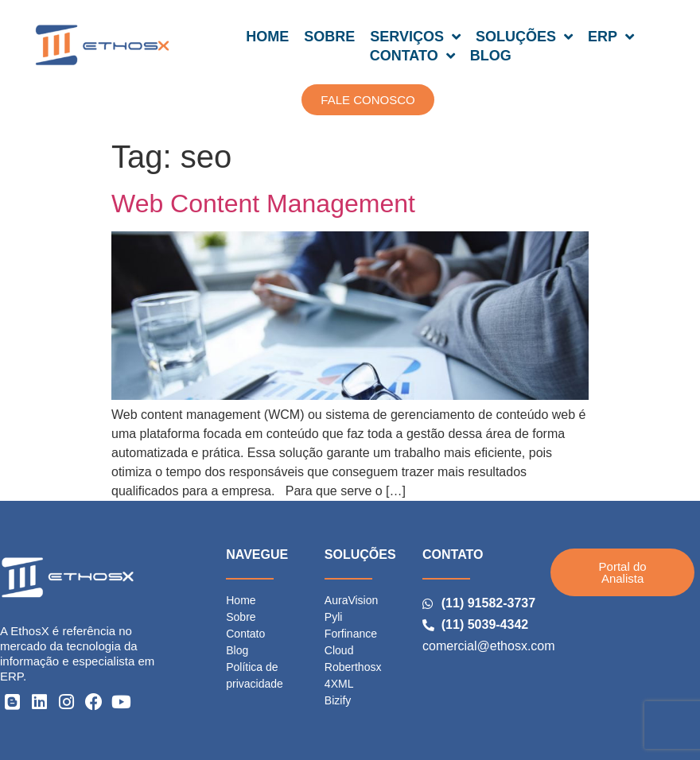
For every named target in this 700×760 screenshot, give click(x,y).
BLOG (491, 56)
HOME (267, 37)
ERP (611, 37)
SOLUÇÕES (524, 37)
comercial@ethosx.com (489, 646)
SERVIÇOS (415, 37)
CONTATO (412, 56)
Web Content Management (263, 204)
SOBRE (329, 37)
